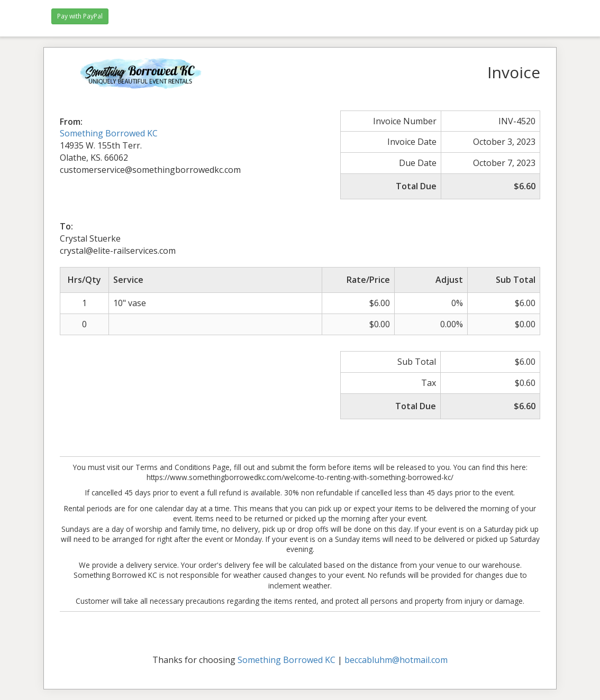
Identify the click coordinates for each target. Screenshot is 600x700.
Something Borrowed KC (109, 133)
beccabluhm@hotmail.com (396, 660)
